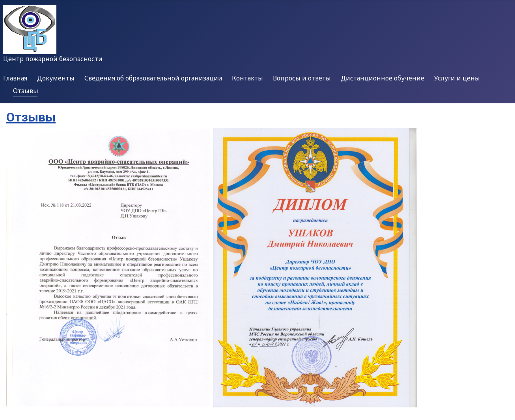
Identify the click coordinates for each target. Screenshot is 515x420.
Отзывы (26, 91)
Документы (56, 78)
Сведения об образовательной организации (153, 78)
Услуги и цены (457, 78)
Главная (15, 78)
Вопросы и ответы (302, 78)
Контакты (247, 78)
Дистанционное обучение (383, 78)
